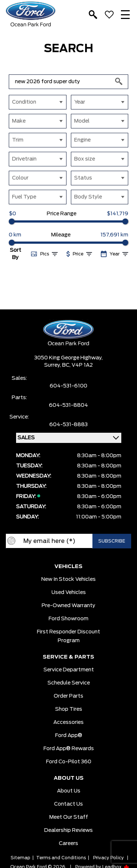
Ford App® (69, 736)
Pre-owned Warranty (68, 606)
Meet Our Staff (69, 817)
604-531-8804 (68, 405)
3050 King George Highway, (68, 358)
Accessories (68, 722)
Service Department (69, 670)
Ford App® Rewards (69, 749)
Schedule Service (69, 683)
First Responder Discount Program (68, 636)
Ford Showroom (68, 619)
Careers (68, 844)
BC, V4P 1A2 (77, 365)
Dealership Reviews (68, 830)
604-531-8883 (68, 425)
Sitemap (20, 858)
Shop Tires (69, 709)
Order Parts (68, 696)
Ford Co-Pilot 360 (69, 762)
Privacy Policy (109, 858)
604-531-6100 (68, 386)
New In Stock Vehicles (68, 579)
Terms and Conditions (61, 858)
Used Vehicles (69, 593)
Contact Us (68, 804)
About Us (69, 791)
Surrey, (53, 365)
